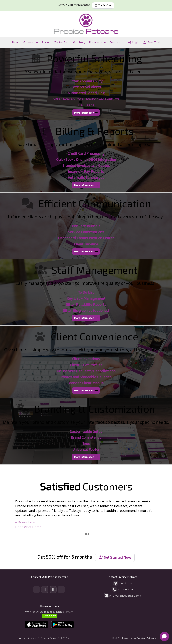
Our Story (79, 42)
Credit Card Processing (86, 153)
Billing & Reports (95, 131)
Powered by (139, 638)
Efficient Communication (95, 203)
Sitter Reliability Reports (86, 304)
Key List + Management (86, 298)
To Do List (86, 292)
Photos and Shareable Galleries (86, 377)
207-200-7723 (125, 589)
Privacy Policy (49, 638)
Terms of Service (26, 638)
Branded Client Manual (86, 383)
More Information (86, 113)
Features (31, 42)
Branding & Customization (94, 409)
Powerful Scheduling (94, 58)
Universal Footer (86, 449)
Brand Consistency (86, 437)
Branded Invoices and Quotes (86, 165)
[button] (22, 514)
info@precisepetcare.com (125, 596)
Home (16, 42)
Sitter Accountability (86, 81)
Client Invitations (86, 359)
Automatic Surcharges (86, 177)
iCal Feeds (86, 105)
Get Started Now (115, 557)
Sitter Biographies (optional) (86, 310)
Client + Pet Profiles (86, 365)
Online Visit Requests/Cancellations (86, 371)
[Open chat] (164, 636)
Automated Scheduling (86, 93)
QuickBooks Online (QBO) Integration (86, 159)
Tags (86, 443)
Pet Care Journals (86, 226)
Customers (86, 486)
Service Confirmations (86, 232)
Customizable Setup (86, 431)
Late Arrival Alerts (86, 87)
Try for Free (103, 5)
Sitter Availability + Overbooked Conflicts (86, 99)
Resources (97, 42)
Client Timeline (86, 244)
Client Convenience (94, 336)
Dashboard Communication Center (86, 238)
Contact (115, 42)
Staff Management (94, 270)
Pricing (46, 42)
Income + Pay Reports (86, 171)
